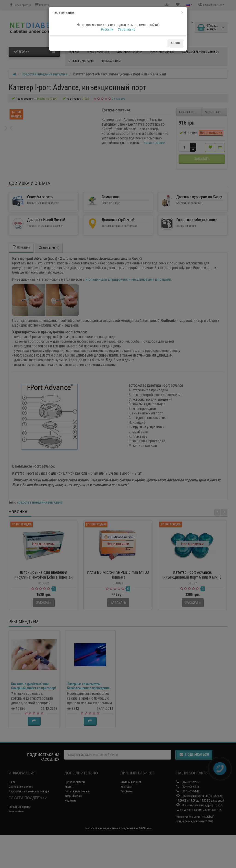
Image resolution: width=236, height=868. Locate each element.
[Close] (182, 13)
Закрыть (176, 43)
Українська (127, 29)
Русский (107, 29)
